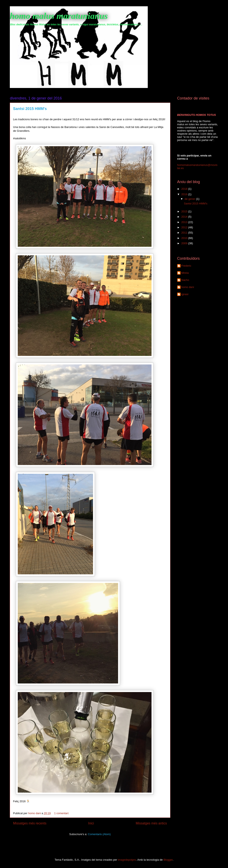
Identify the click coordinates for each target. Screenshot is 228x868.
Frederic (186, 266)
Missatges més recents (30, 823)
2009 (185, 243)
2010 (185, 238)
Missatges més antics (151, 823)
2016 (185, 194)
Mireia (185, 273)
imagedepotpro (127, 860)
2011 (185, 233)
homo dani (188, 287)
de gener (190, 199)
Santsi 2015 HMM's (30, 109)
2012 (185, 227)
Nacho (185, 280)
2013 (185, 222)
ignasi (185, 294)
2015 (185, 211)
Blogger (168, 860)
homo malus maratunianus (59, 16)
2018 (185, 189)
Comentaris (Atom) (99, 834)
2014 (185, 217)
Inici (91, 823)
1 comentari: (62, 813)
